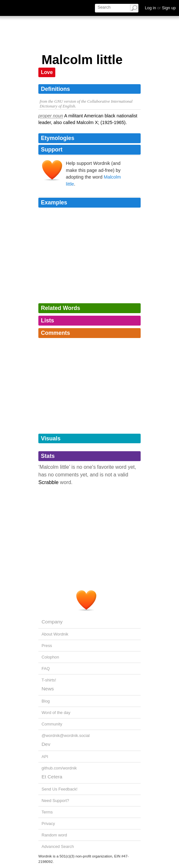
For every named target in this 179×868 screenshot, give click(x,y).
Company (52, 622)
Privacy (48, 824)
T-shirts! (49, 680)
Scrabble (48, 482)
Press (47, 646)
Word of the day (56, 713)
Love (47, 72)
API (45, 757)
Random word (54, 835)
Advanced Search (58, 846)
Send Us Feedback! (59, 789)
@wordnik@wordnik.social (66, 736)
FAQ (46, 669)
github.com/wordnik (59, 768)
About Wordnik (55, 634)
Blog (46, 701)
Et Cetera (52, 777)
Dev (46, 744)
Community (52, 724)
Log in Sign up (160, 8)
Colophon (50, 657)
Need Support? (55, 801)
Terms (47, 812)
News (48, 689)
